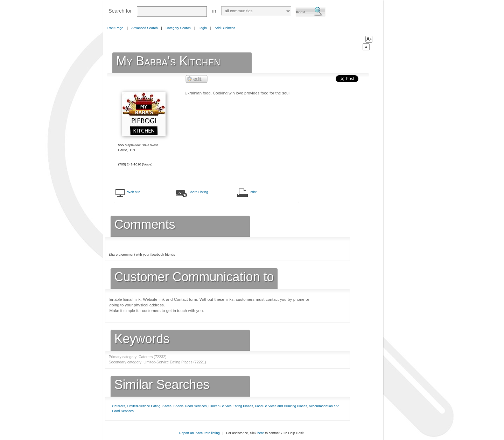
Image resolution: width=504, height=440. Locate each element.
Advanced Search (145, 28)
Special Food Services (190, 406)
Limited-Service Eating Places (149, 406)
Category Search (178, 28)
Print (253, 192)
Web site (134, 192)
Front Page (115, 28)
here (261, 433)
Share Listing (198, 192)
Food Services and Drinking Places (281, 406)
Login (202, 28)
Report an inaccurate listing (199, 433)
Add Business (225, 28)
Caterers (119, 406)
